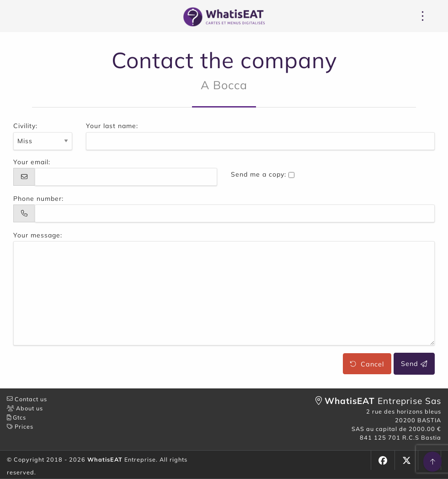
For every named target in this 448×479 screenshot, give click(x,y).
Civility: (25, 126)
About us (25, 408)
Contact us (27, 399)
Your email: (32, 162)
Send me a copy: (259, 174)
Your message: (38, 235)
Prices (20, 426)
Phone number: (38, 199)
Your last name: (112, 126)
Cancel (367, 364)
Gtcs (16, 417)
